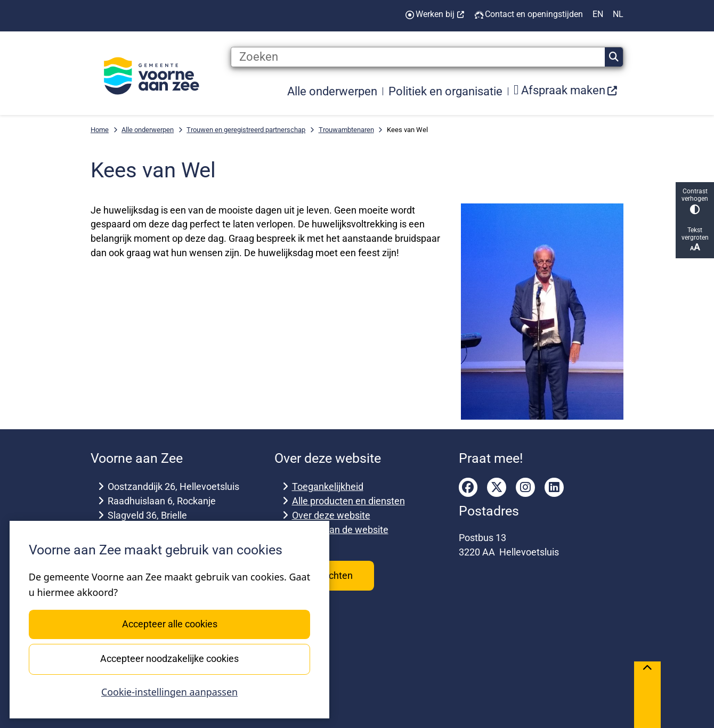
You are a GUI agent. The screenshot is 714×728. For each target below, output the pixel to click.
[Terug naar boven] (647, 695)
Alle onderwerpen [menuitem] (332, 91)
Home (100, 130)
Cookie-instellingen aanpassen (169, 692)
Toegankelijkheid (328, 486)
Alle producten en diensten (348, 501)
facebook (468, 487)
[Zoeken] (418, 57)
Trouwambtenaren (346, 130)
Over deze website (331, 515)
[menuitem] (566, 91)
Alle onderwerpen (148, 130)
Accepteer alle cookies (169, 624)
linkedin (554, 487)
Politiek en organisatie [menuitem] (445, 91)
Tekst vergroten (695, 239)
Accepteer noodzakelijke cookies (169, 659)
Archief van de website (340, 530)
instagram (525, 487)
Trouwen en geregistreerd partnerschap (246, 130)
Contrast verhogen (695, 201)
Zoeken (614, 57)
